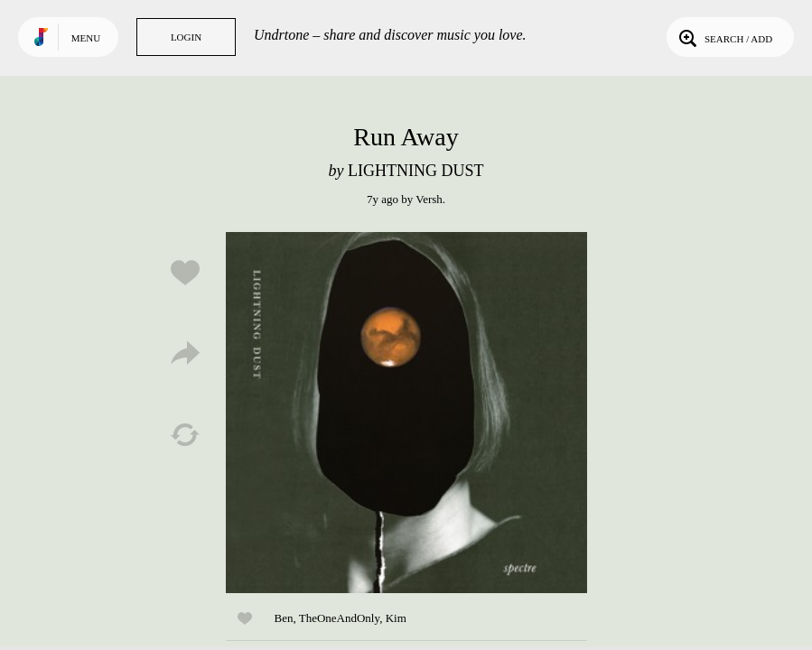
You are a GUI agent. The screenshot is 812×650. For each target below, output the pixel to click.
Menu (86, 38)
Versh (429, 199)
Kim (396, 618)
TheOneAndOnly (339, 618)
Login (186, 37)
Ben (284, 618)
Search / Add (724, 37)
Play (406, 413)
